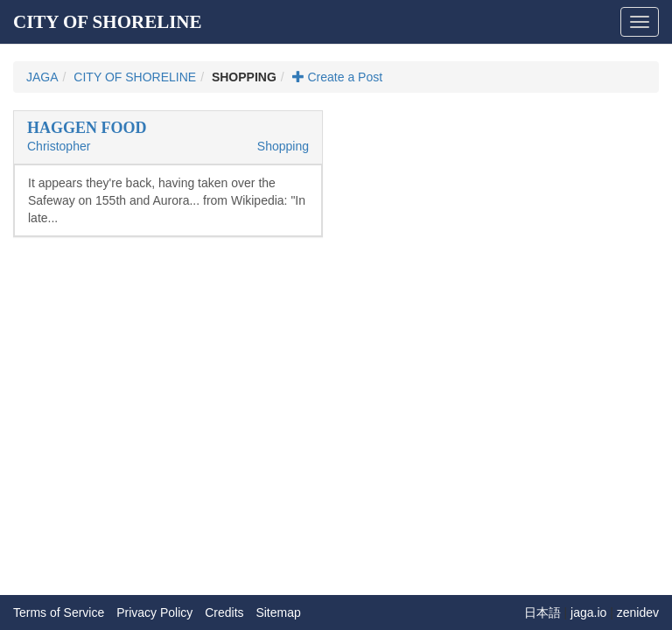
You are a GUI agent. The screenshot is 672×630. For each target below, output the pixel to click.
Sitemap (278, 612)
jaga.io (588, 612)
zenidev (638, 612)
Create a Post (338, 77)
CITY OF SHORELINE (108, 22)
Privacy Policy (154, 612)
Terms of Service (59, 612)
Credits (224, 612)
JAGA (42, 77)
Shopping (283, 146)
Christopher (59, 146)
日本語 (542, 612)
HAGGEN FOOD (87, 128)
